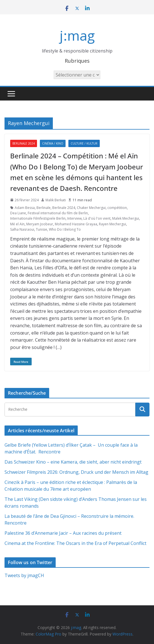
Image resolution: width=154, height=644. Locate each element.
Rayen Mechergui (112, 224)
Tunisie (42, 229)
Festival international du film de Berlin (58, 213)
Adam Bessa (25, 208)
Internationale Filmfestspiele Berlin (38, 218)
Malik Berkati (56, 200)
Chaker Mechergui (91, 208)
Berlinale (44, 208)
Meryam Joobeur (40, 224)
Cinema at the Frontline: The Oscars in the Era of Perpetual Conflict (75, 543)
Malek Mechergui (126, 218)
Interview (74, 218)
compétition (117, 208)
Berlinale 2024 (24, 143)
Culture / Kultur (84, 143)
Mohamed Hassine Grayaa (76, 224)
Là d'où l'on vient (97, 218)
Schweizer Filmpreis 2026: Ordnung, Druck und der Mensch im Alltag (76, 472)
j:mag (77, 35)
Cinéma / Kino (53, 143)
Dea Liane (18, 213)
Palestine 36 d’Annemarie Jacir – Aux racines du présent (63, 533)
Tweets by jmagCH (24, 575)
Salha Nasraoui (22, 229)
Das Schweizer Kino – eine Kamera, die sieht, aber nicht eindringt (73, 462)
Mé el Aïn (17, 224)
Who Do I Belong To (65, 229)
